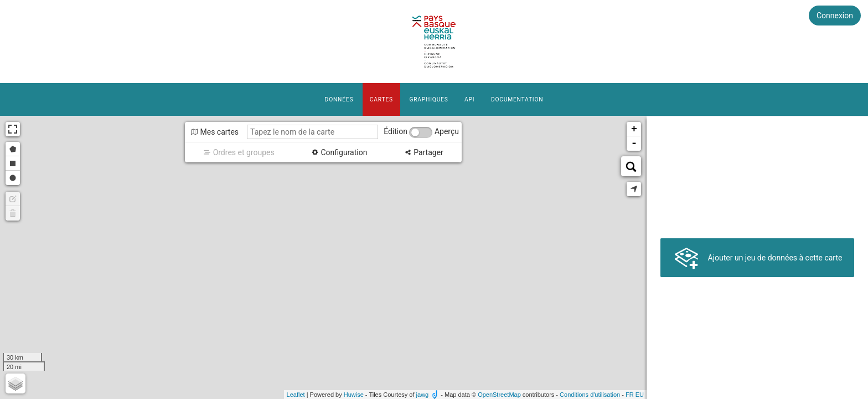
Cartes (381, 99)
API (469, 99)
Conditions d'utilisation (590, 395)
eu (640, 395)
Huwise (354, 395)
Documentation (517, 99)
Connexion (835, 16)
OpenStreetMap (499, 395)
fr (630, 395)
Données (339, 99)
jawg (423, 395)
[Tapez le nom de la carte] (312, 132)
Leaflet (296, 395)
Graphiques (428, 99)
